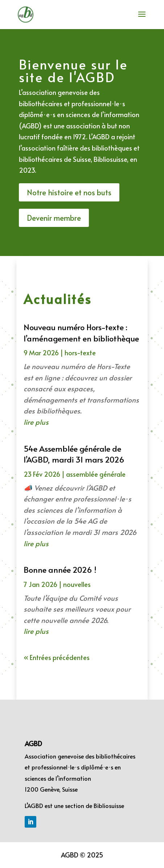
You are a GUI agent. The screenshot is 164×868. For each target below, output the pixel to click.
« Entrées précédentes (57, 657)
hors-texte (80, 353)
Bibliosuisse (109, 805)
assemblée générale (96, 474)
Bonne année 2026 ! (60, 569)
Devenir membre (54, 218)
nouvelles (77, 584)
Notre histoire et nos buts (69, 192)
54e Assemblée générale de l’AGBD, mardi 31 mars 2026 (74, 454)
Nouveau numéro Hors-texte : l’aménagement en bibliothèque (81, 333)
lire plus (36, 422)
